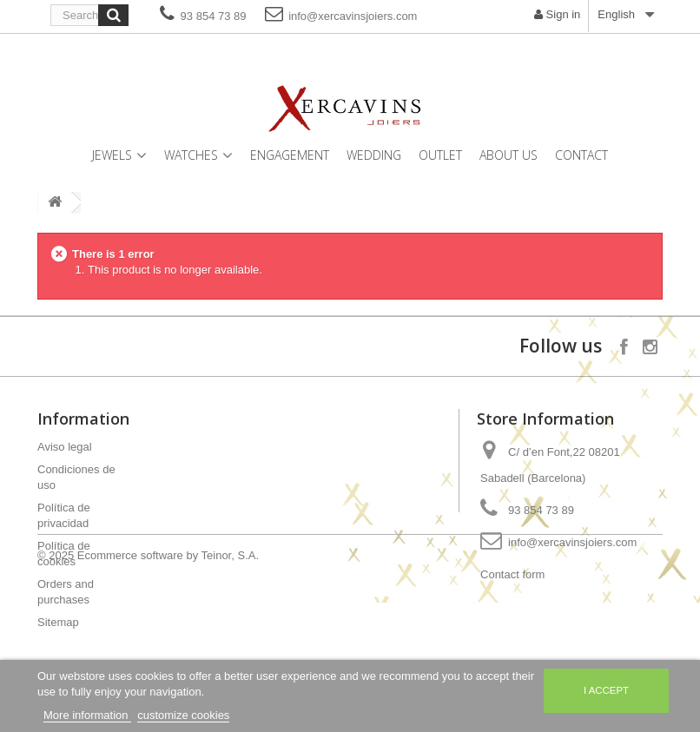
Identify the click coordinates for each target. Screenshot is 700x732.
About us (508, 155)
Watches (191, 155)
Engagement (290, 155)
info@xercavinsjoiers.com (341, 13)
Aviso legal (65, 447)
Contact (581, 155)
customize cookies (183, 715)
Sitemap (58, 622)
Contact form (512, 574)
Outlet (440, 155)
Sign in (557, 14)
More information (87, 715)
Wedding (374, 155)
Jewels (112, 155)
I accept (606, 690)
